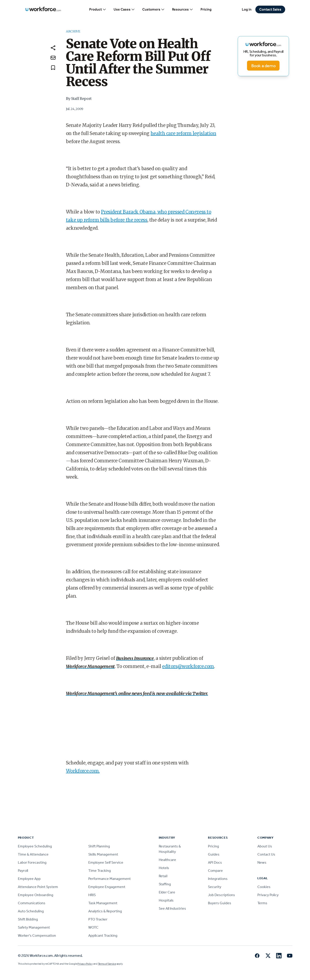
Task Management (103, 903)
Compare (215, 871)
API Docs (215, 862)
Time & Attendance (33, 854)
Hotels (164, 868)
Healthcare (167, 860)
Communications (32, 903)
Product (98, 9)
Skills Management (103, 854)
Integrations (218, 879)
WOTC (93, 927)
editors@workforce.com (188, 666)
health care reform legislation (183, 133)
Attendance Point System (38, 887)
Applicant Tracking (103, 935)
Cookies (264, 887)
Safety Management (34, 927)
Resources (183, 9)
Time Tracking (100, 871)
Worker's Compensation (37, 935)
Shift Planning (99, 846)
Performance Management (110, 879)
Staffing (165, 884)
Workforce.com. (83, 771)
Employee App (29, 879)
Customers (154, 9)
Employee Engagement (107, 887)
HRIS (92, 895)
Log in (247, 9)
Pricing (206, 9)
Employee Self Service (106, 862)
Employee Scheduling (35, 846)
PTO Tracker (98, 919)
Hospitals (166, 900)
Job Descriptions (221, 895)
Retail (163, 876)
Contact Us (266, 854)
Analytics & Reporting (105, 911)
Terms (262, 903)
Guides (214, 854)
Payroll (23, 871)
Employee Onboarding (36, 895)
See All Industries (172, 908)
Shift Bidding (28, 919)
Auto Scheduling (31, 911)
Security (215, 887)
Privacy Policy (268, 895)
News (262, 862)
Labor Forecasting (32, 862)
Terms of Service (107, 964)
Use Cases (124, 9)
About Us (265, 846)
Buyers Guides (220, 903)
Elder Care (167, 892)
